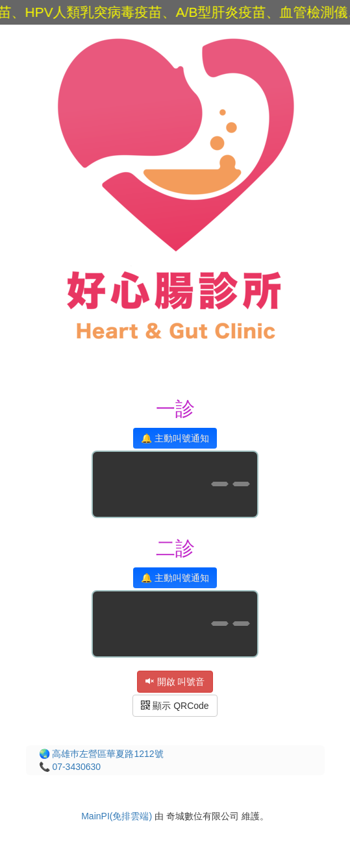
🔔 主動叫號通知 (175, 438)
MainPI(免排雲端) (117, 816)
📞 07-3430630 (70, 767)
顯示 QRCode (175, 706)
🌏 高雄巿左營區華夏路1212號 (101, 754)
